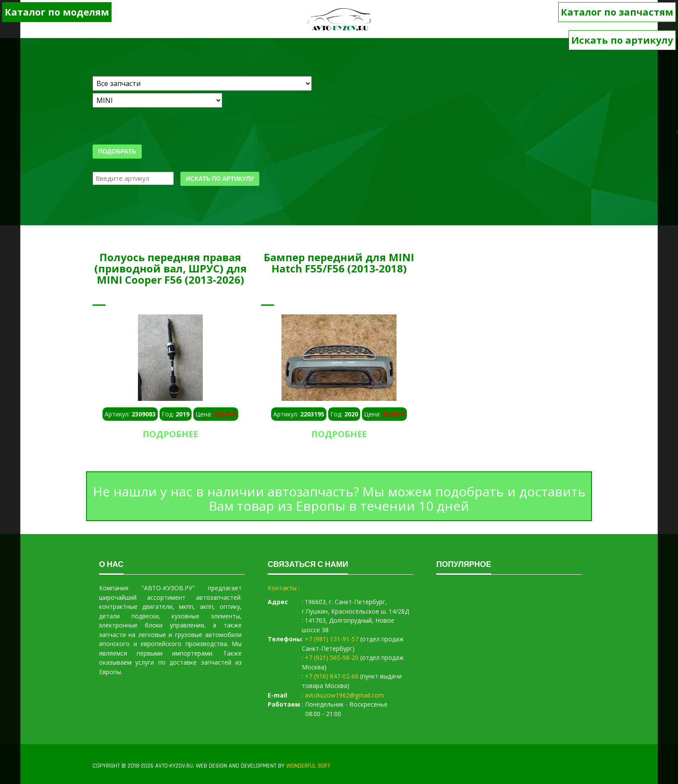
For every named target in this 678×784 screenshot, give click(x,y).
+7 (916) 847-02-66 (332, 676)
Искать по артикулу (622, 40)
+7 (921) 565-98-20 (332, 658)
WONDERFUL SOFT (308, 766)
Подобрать (117, 152)
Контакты (282, 588)
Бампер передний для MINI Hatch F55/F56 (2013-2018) (339, 263)
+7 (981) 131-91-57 (332, 639)
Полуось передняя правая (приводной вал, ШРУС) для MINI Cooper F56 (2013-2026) (171, 269)
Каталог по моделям (57, 12)
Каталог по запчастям (617, 12)
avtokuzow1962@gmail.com (344, 695)
